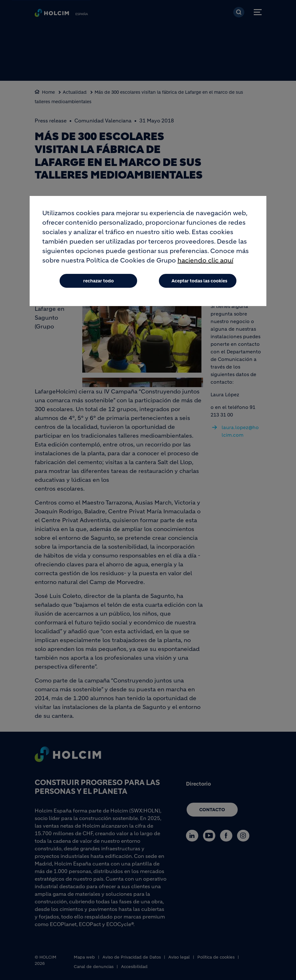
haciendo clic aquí (205, 260)
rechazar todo (99, 281)
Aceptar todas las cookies (199, 281)
